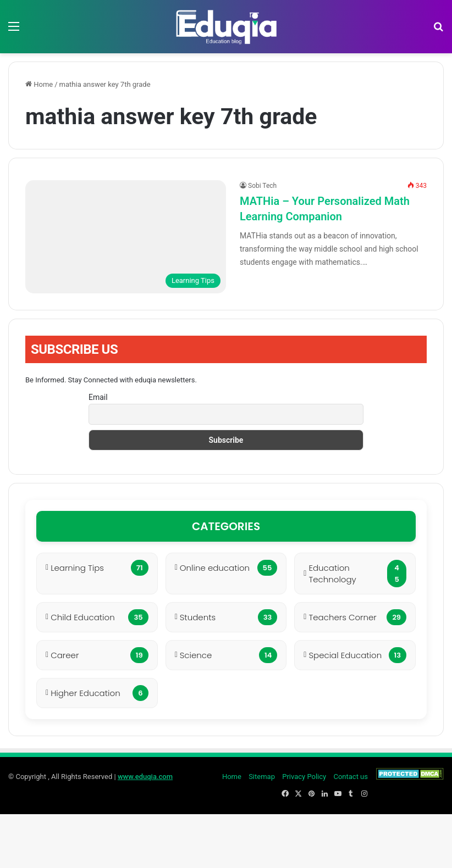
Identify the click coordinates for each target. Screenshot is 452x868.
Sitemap (262, 777)
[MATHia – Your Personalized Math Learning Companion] (126, 237)
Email (98, 397)
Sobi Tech (262, 186)
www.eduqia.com (145, 777)
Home (39, 84)
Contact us (351, 777)
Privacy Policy (304, 777)
